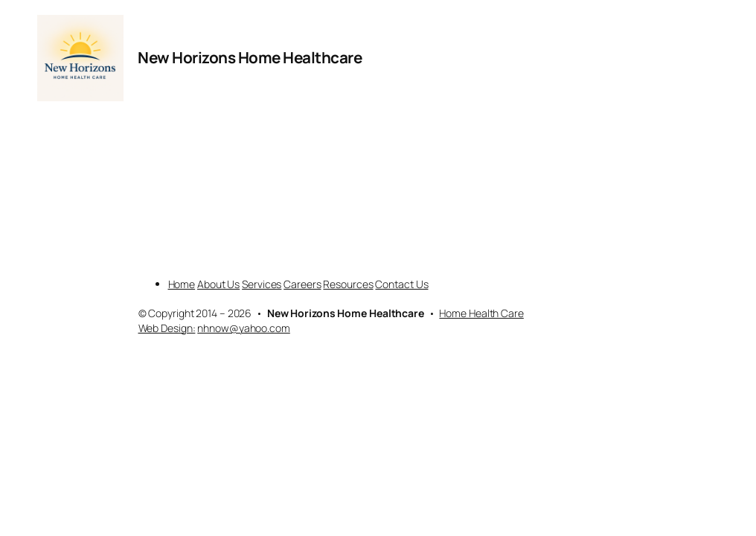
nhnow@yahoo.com (244, 328)
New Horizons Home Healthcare (250, 57)
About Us (218, 284)
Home (182, 284)
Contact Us (401, 284)
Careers (302, 284)
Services (262, 284)
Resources (348, 284)
